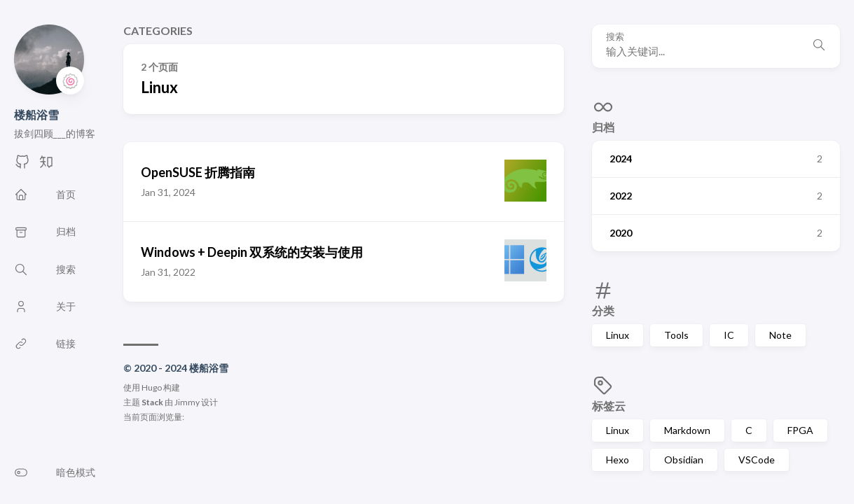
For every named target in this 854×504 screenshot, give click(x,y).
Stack (152, 402)
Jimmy (187, 402)
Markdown (687, 430)
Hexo (618, 460)
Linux (618, 335)
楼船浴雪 (36, 114)
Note (780, 335)
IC (729, 335)
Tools (676, 335)
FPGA (800, 430)
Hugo (152, 387)
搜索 (615, 37)
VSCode (757, 460)
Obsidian (684, 460)
